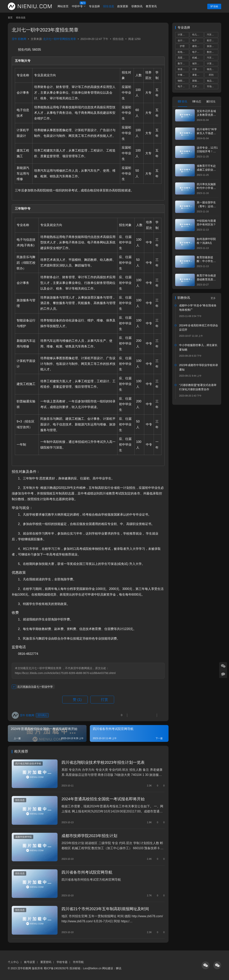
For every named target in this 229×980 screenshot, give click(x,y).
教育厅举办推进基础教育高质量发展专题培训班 (206, 279)
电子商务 (197, 40)
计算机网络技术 (198, 69)
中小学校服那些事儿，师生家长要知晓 (198, 347)
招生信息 (109, 6)
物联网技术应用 (183, 81)
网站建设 (108, 968)
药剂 (211, 75)
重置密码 (46, 962)
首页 (10, 18)
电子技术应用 (198, 52)
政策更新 (123, 6)
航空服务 (212, 40)
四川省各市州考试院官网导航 (87, 872)
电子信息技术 (183, 86)
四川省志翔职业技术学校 (28, 764)
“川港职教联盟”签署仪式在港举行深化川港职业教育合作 (198, 387)
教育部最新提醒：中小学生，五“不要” (206, 261)
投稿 (214, 6)
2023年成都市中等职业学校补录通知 (199, 367)
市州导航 (78, 962)
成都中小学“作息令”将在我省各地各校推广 (198, 308)
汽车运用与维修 (213, 35)
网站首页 (63, 6)
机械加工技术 (198, 58)
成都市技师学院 (23, 837)
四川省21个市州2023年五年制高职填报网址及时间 (105, 909)
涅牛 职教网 (19, 39)
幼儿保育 (197, 35)
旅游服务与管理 (213, 46)
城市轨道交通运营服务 (198, 64)
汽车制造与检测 (213, 58)
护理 (182, 46)
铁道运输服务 (183, 69)
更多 (214, 298)
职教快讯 (137, 6)
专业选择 (94, 6)
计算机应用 (183, 35)
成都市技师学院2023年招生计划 (89, 836)
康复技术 (197, 75)
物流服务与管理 (213, 69)
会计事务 (182, 40)
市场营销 (212, 86)
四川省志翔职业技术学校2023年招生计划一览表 (103, 762)
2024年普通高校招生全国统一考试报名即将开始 (103, 799)
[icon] (206, 965)
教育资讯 (151, 6)
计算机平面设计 (213, 64)
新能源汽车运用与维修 (198, 81)
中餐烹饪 (182, 75)
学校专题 (62, 962)
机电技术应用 (183, 52)
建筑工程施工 (198, 46)
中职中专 (77, 6)
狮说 (119, 968)
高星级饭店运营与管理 (183, 58)
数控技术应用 (213, 52)
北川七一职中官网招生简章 (60, 39)
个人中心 (13, 962)
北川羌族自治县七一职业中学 (35, 687)
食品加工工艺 (213, 81)
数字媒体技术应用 (183, 64)
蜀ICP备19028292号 (56, 968)
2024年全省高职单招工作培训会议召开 (199, 328)
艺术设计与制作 (198, 86)
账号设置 (30, 962)
